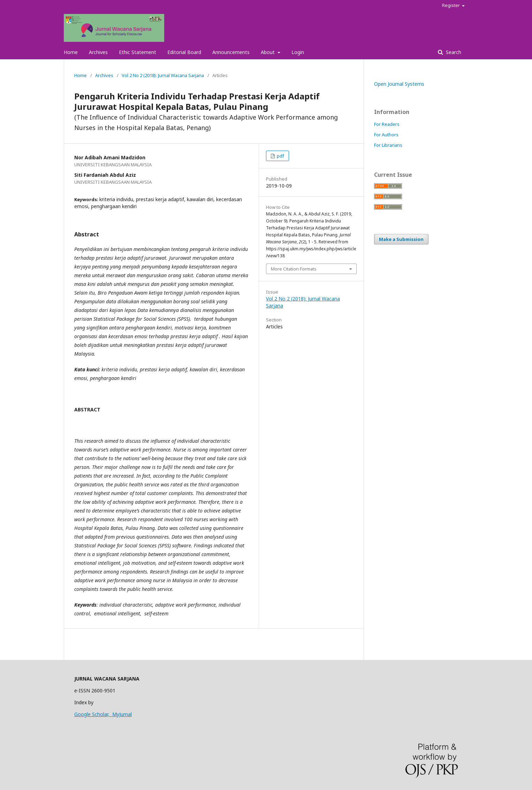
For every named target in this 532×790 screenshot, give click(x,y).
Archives (98, 52)
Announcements (231, 52)
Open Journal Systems (399, 84)
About (268, 52)
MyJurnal (122, 714)
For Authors (386, 135)
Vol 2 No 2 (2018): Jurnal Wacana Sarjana (163, 75)
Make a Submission (401, 239)
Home (71, 52)
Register (451, 5)
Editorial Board (184, 52)
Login (298, 52)
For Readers (387, 124)
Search (453, 52)
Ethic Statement (138, 52)
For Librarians (388, 145)
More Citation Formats (294, 269)
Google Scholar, (93, 714)
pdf (280, 156)
